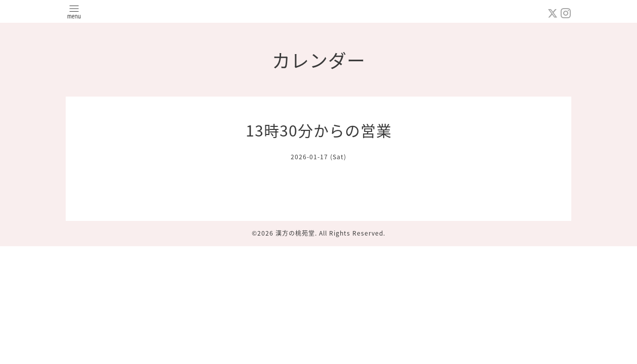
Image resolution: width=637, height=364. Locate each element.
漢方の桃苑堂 (295, 233)
